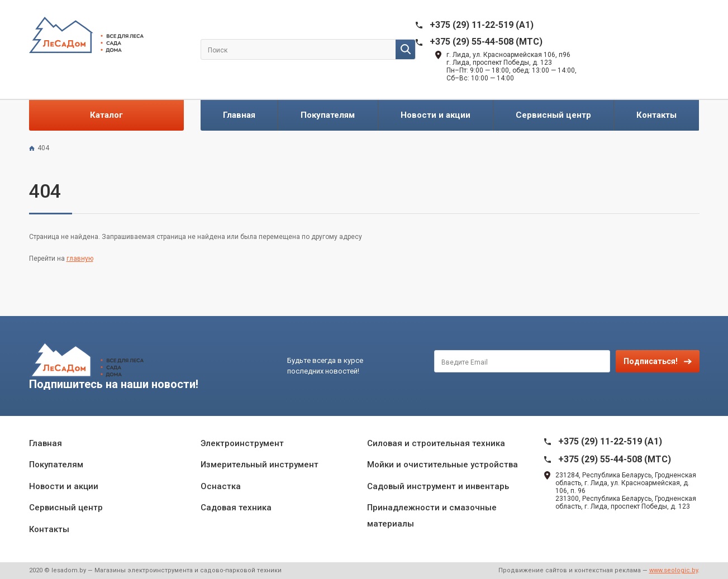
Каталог (106, 115)
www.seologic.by (674, 570)
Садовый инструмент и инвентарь (438, 486)
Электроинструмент (242, 443)
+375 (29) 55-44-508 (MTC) (486, 42)
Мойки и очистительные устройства (442, 465)
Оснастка (221, 486)
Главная (239, 115)
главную (80, 259)
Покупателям (328, 115)
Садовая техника (236, 508)
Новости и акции (436, 115)
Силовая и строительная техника (436, 443)
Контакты (656, 115)
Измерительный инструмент (260, 465)
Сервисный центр (553, 115)
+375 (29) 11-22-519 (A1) (482, 25)
